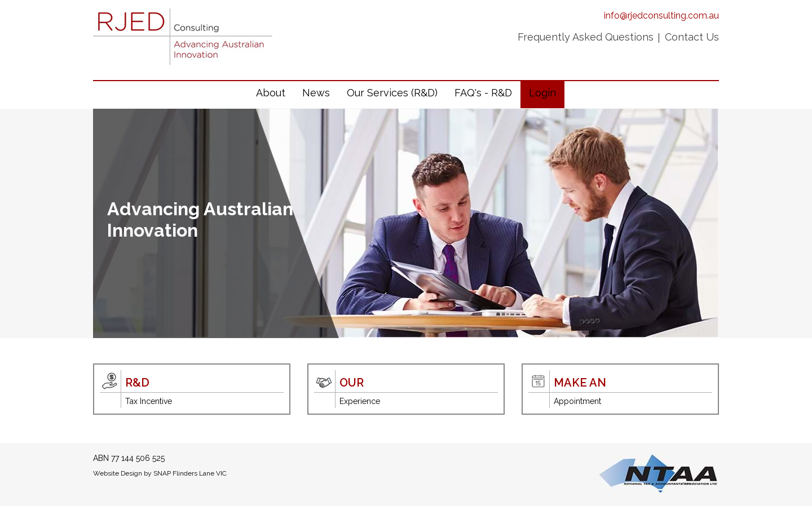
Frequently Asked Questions (586, 37)
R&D (137, 383)
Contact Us (692, 37)
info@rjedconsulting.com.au (661, 15)
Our (352, 383)
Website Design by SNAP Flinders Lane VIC (160, 473)
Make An (580, 383)
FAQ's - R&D (483, 93)
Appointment (577, 401)
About (271, 93)
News (316, 93)
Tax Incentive (149, 401)
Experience (360, 401)
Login (542, 93)
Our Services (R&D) (392, 93)
